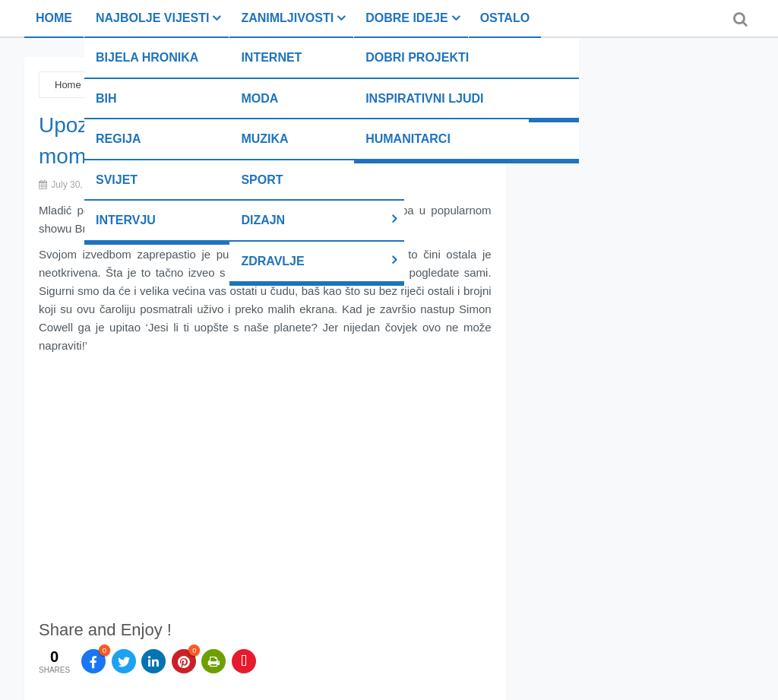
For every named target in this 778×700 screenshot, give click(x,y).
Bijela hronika (147, 57)
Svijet (117, 180)
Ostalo (505, 18)
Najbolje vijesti (152, 18)
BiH (106, 98)
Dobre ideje (406, 18)
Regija (119, 139)
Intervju (126, 220)
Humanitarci (408, 139)
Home (54, 18)
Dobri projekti (417, 57)
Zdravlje (272, 261)
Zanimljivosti (287, 18)
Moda (259, 98)
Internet (271, 57)
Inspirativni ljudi (424, 98)
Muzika (264, 139)
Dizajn (263, 220)
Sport (262, 180)
